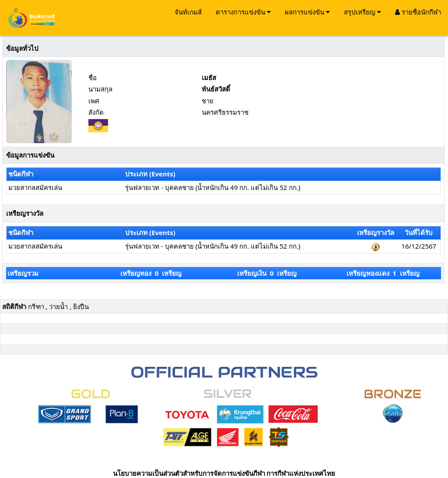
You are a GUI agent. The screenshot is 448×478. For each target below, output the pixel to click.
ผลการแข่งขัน (307, 12)
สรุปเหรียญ (362, 12)
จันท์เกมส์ (188, 12)
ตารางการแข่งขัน (243, 12)
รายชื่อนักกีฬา (418, 12)
